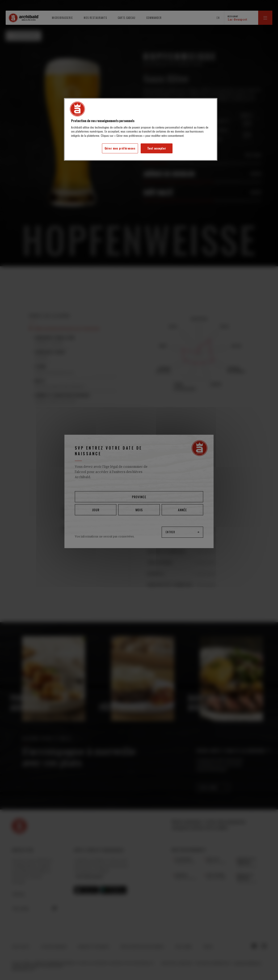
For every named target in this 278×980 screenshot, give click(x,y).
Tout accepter (157, 148)
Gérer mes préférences (120, 148)
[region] (141, 129)
